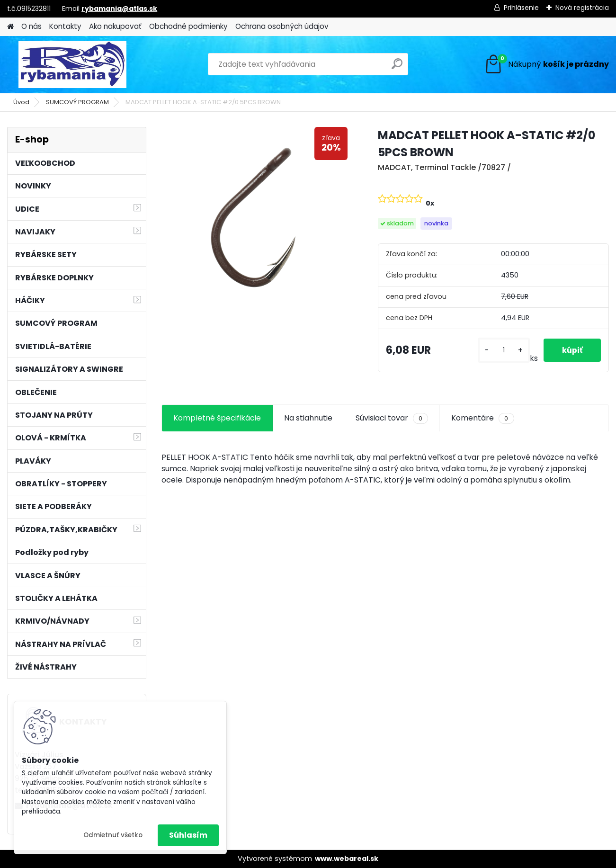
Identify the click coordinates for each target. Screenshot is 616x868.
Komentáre (482, 418)
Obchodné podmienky (188, 26)
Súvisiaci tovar (392, 418)
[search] (397, 67)
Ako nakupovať (115, 26)
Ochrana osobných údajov (282, 26)
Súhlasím (188, 835)
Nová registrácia (582, 8)
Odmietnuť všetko (113, 835)
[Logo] (72, 64)
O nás (31, 26)
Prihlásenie (521, 8)
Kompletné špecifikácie (217, 418)
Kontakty (65, 26)
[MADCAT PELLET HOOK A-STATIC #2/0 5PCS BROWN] (254, 220)
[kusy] (503, 350)
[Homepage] (10, 27)
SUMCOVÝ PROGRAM (77, 102)
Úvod (21, 102)
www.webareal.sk (347, 859)
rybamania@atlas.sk (119, 9)
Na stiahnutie (308, 418)
